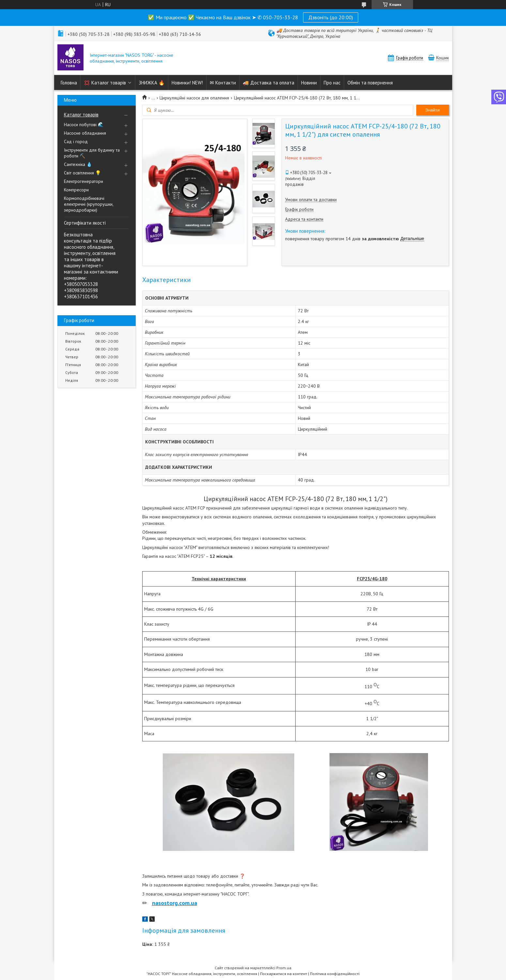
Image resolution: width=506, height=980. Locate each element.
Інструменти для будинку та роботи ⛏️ (92, 153)
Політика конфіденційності (335, 974)
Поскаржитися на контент (284, 974)
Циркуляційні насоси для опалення (194, 98)
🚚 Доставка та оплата (268, 83)
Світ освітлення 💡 (82, 173)
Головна (69, 83)
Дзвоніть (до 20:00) (331, 17)
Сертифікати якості (85, 223)
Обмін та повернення (370, 83)
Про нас (332, 83)
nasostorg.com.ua (175, 903)
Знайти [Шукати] (433, 110)
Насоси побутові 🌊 (84, 125)
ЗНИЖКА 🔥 (152, 83)
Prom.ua (284, 968)
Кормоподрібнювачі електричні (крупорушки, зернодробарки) (89, 204)
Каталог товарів (81, 115)
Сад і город (76, 141)
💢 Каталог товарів (105, 83)
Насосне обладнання (85, 133)
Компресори (76, 190)
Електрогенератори (84, 181)
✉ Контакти (223, 83)
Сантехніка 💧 (78, 164)
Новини (309, 83)
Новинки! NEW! (187, 83)
